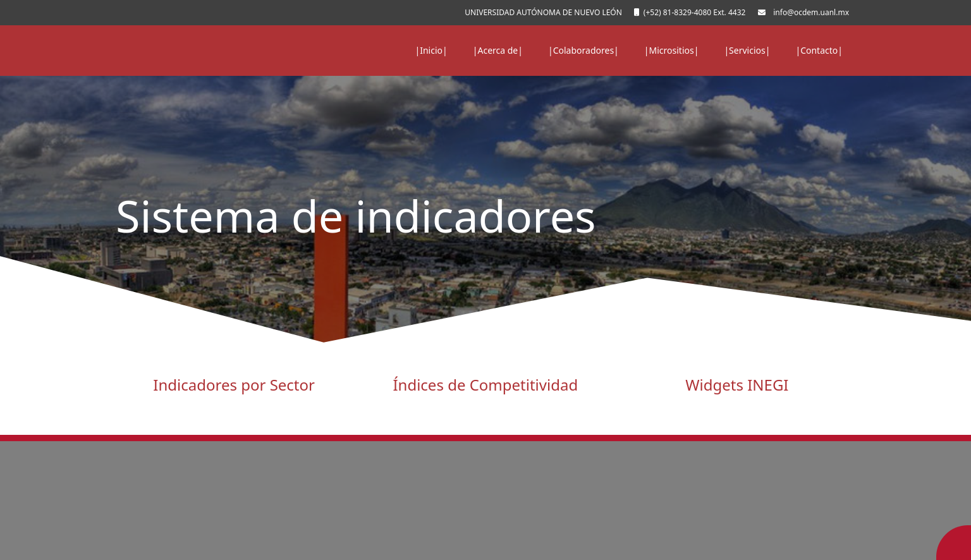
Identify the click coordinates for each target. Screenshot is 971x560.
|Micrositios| (672, 50)
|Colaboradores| (583, 50)
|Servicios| (747, 50)
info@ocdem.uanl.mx (809, 12)
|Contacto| (819, 50)
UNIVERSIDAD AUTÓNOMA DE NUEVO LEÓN (541, 12)
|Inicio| (431, 50)
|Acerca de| (498, 50)
